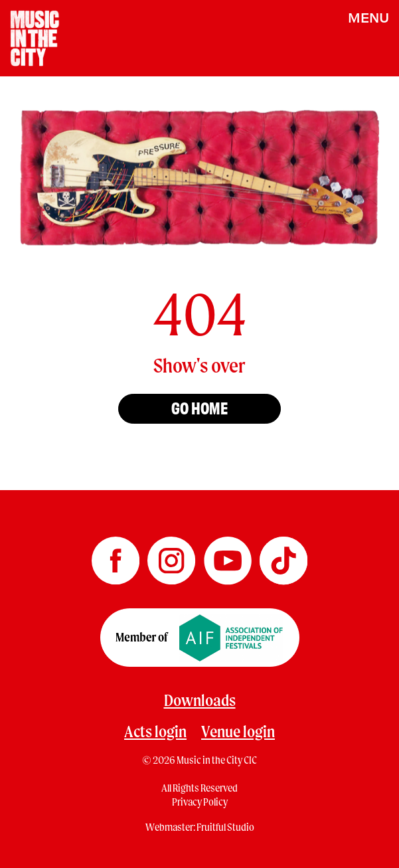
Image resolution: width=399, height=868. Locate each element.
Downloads (200, 700)
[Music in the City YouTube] (228, 557)
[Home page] (35, 37)
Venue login (238, 731)
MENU (368, 17)
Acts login (155, 731)
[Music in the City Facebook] (116, 557)
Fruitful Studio (225, 827)
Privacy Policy (200, 802)
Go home (199, 407)
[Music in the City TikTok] (283, 557)
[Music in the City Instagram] (172, 557)
